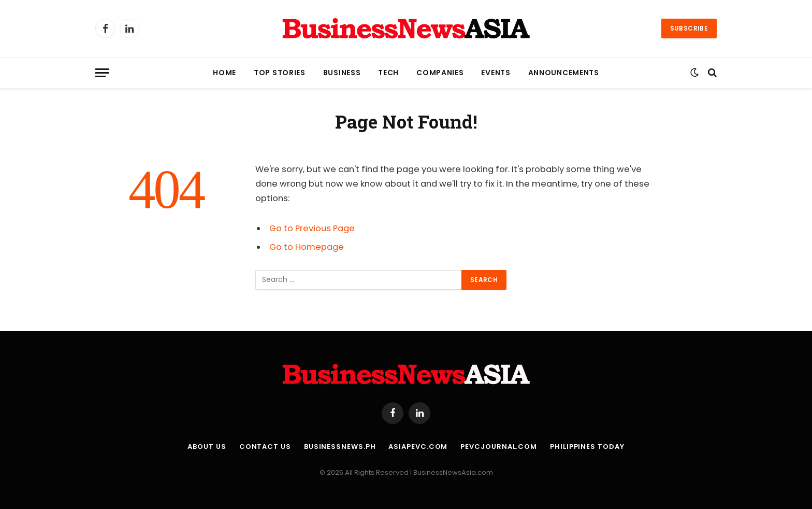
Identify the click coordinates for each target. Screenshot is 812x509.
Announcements (564, 73)
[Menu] (102, 73)
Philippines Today (587, 447)
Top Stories (280, 73)
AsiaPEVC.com (418, 447)
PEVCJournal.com (499, 447)
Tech (388, 73)
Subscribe (689, 28)
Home (224, 73)
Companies (440, 73)
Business (342, 73)
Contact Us (265, 447)
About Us (207, 447)
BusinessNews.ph (340, 447)
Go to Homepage (307, 247)
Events (496, 73)
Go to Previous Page (312, 228)
